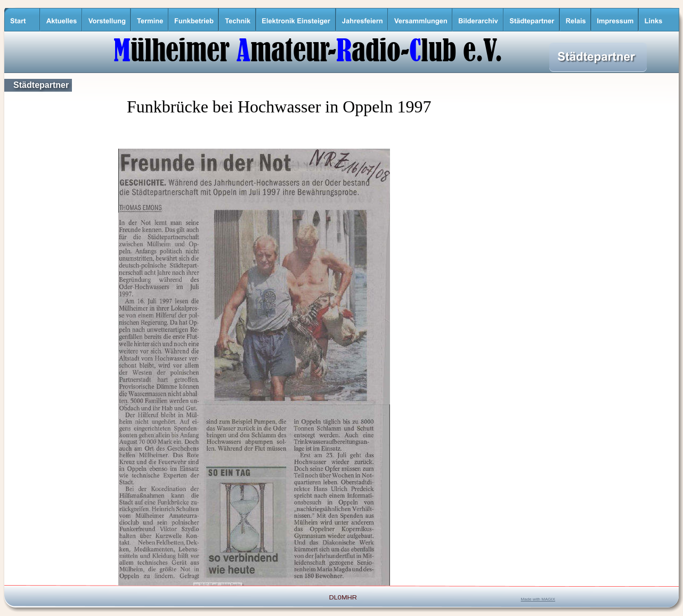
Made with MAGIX (538, 599)
